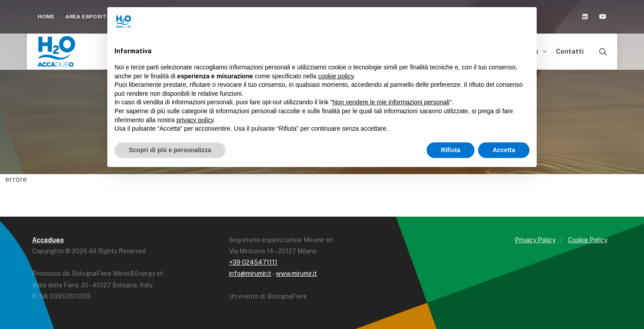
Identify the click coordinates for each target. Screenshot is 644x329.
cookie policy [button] (336, 76)
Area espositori (94, 17)
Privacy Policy (535, 240)
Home (46, 17)
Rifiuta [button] (451, 150)
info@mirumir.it (250, 273)
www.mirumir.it (297, 273)
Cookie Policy (588, 240)
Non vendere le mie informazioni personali (391, 102)
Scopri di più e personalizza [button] (170, 150)
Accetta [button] (504, 150)
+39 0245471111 (253, 262)
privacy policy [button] (195, 120)
